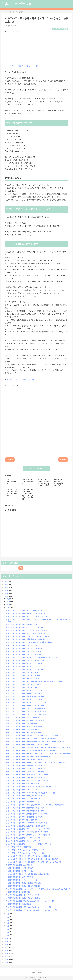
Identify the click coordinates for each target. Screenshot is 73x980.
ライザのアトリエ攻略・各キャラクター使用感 (23, 895)
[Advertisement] (36, 47)
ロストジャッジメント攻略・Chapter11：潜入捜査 (24, 648)
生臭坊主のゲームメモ (18, 4)
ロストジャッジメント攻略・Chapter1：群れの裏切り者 (26, 714)
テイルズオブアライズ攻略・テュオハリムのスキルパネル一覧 (28, 769)
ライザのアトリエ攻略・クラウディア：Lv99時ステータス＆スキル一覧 (31, 910)
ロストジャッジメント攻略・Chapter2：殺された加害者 (26, 711)
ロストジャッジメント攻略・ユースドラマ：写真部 (24, 693)
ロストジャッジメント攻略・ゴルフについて (22, 624)
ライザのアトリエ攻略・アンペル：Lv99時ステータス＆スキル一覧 (30, 901)
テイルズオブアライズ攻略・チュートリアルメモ (23, 841)
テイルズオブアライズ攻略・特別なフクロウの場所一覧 (26, 796)
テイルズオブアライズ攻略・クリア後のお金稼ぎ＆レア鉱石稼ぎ (29, 757)
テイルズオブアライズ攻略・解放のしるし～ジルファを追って (28, 835)
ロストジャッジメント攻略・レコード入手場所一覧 (24, 610)
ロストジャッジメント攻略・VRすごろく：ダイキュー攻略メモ (28, 636)
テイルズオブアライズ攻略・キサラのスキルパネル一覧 (26, 766)
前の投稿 (63, 460)
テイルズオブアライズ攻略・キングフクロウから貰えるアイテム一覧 (30, 793)
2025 (7, 584)
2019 (7, 942)
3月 (8, 929)
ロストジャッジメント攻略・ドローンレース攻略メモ (25, 696)
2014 (7, 957)
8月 (8, 914)
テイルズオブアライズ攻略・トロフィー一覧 (22, 790)
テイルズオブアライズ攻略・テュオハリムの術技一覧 (25, 721)
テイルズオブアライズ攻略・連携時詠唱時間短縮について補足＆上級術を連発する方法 (37, 742)
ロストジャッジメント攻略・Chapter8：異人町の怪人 (25, 660)
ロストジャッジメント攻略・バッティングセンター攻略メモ (27, 630)
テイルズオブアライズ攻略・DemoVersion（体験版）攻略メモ (28, 844)
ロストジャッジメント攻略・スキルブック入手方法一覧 (26, 613)
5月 (8, 923)
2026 (7, 581)
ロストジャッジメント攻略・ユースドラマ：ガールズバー (26, 690)
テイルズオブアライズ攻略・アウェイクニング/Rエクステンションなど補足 (33, 736)
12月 (8, 599)
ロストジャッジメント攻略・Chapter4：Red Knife (24, 687)
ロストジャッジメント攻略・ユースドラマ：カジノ (24, 699)
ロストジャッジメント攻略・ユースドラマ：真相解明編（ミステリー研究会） (34, 657)
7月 (8, 917)
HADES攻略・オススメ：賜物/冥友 (18, 847)
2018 (7, 945)
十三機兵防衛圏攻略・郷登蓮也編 (18, 892)
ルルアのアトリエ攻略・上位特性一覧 (19, 865)
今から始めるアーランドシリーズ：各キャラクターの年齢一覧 (28, 856)
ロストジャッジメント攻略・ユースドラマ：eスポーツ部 (26, 702)
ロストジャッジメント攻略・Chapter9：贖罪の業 (24, 654)
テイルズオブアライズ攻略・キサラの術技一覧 (23, 718)
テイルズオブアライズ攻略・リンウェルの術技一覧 (24, 726)
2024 (7, 587)
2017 (7, 948)
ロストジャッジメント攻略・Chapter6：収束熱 (23, 675)
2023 (7, 590)
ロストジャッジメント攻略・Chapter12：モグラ (23, 645)
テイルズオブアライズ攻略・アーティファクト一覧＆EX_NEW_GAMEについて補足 (36, 763)
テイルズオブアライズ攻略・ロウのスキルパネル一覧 (25, 772)
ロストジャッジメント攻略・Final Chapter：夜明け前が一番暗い (29, 642)
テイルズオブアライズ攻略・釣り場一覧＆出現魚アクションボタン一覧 (31, 787)
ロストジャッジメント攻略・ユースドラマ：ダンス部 (25, 669)
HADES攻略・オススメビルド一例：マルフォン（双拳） (26, 850)
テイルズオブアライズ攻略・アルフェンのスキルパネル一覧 (27, 781)
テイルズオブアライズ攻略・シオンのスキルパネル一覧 (26, 778)
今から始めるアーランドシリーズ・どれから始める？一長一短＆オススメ (32, 859)
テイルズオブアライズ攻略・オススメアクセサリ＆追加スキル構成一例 (31, 751)
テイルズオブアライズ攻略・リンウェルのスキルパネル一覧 (27, 775)
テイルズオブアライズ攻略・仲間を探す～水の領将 (24, 817)
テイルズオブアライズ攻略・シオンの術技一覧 (23, 730)
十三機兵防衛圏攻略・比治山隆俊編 (19, 904)
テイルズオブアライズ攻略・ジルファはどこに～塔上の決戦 (27, 832)
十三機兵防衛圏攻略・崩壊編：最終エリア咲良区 (23, 883)
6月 (8, 920)
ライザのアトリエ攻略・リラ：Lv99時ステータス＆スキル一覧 (28, 907)
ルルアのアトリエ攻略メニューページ (22, 66)
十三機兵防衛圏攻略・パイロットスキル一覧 (22, 880)
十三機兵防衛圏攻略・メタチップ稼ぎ (19, 868)
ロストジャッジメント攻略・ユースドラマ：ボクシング (26, 666)
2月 (8, 932)
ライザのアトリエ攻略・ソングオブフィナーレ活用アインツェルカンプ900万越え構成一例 (38, 889)
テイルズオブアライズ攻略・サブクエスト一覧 (23, 802)
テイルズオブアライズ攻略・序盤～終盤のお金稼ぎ (24, 760)
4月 (8, 926)
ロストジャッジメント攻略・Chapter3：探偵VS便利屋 (25, 708)
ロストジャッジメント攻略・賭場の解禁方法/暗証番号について (28, 639)
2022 (7, 593)
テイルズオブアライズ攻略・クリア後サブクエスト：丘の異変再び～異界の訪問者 (35, 805)
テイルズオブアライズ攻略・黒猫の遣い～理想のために (26, 826)
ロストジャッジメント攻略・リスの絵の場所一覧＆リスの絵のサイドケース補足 (34, 681)
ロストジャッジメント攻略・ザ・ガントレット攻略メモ (26, 633)
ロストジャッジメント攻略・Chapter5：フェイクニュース (27, 684)
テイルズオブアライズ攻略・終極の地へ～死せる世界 (25, 808)
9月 (8, 608)
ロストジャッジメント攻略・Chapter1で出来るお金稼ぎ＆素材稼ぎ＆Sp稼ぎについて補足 (38, 748)
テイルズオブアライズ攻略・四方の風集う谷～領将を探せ (26, 823)
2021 (7, 596)
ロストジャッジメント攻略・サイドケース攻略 (23, 678)
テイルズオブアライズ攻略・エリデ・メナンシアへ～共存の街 (28, 829)
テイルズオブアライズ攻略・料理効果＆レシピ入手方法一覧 (27, 745)
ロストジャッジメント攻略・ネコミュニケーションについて (27, 627)
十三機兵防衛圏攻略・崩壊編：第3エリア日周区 (23, 886)
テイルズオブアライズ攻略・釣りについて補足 (23, 784)
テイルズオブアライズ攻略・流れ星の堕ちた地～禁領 (25, 811)
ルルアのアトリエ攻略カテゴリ (36, 468)
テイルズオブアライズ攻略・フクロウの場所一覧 (23, 799)
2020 (7, 939)
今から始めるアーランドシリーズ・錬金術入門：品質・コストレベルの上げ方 (34, 862)
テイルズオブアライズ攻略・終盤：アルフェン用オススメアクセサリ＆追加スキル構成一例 (38, 754)
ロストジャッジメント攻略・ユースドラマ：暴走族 (24, 663)
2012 (7, 963)
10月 (8, 605)
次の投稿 (10, 460)
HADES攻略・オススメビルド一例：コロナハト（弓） (25, 853)
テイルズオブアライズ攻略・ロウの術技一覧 (22, 724)
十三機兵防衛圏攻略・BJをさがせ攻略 (20, 877)
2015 (7, 954)
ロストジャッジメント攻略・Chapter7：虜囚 (22, 672)
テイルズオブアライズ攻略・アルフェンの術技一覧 (24, 733)
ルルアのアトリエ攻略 (60, 29)
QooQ (40, 979)
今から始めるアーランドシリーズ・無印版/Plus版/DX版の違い (28, 874)
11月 (8, 602)
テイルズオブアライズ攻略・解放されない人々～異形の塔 (26, 814)
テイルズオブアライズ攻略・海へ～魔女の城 (22, 820)
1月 (8, 935)
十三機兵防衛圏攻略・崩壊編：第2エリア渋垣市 (23, 898)
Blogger (40, 972)
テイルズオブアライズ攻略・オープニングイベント (24, 838)
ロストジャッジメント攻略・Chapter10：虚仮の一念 (25, 651)
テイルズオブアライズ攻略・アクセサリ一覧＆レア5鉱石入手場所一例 (31, 739)
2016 (7, 951)
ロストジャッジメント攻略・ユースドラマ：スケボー (25, 706)
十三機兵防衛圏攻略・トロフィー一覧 (19, 871)
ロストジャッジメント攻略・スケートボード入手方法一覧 (26, 616)
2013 (7, 960)
